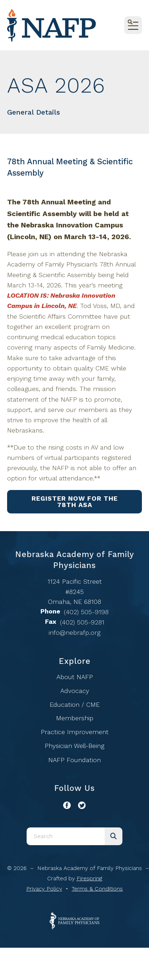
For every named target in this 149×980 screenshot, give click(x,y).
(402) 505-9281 (82, 622)
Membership (75, 718)
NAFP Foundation (74, 760)
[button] (133, 25)
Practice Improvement (75, 732)
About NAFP (75, 677)
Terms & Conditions (97, 889)
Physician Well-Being (74, 746)
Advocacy (75, 691)
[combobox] (66, 836)
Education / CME (75, 704)
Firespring (89, 878)
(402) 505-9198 (86, 612)
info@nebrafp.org (74, 632)
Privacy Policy (44, 889)
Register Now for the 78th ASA (75, 502)
